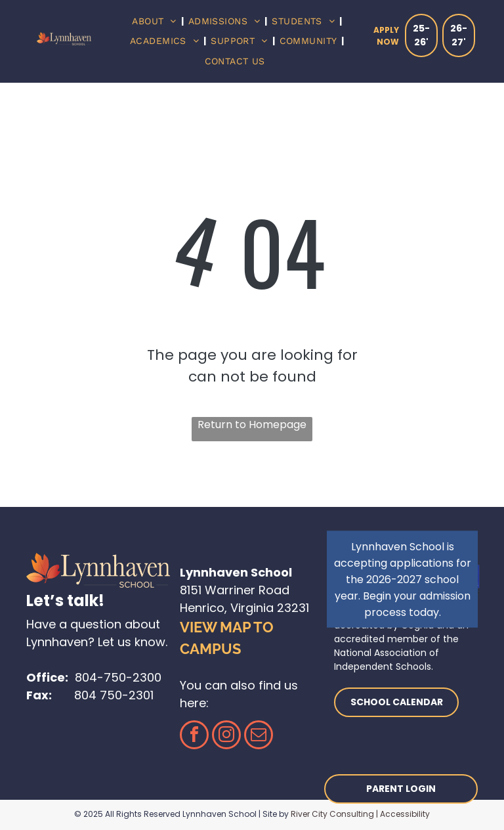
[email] (259, 736)
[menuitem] (156, 21)
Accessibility (405, 814)
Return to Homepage (252, 425)
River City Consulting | (334, 814)
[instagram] (226, 736)
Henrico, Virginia (227, 608)
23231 (293, 608)
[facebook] (194, 736)
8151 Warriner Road (235, 590)
